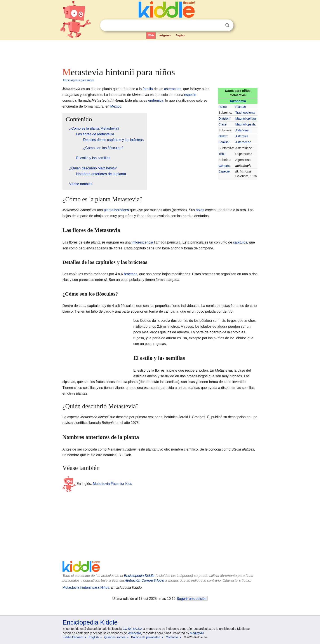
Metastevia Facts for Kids (113, 484)
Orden (223, 136)
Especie (224, 171)
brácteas (131, 274)
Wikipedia (135, 633)
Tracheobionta (245, 113)
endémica (156, 100)
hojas (200, 210)
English (180, 35)
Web (151, 35)
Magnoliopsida (246, 124)
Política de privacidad (146, 637)
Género (224, 166)
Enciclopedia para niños (79, 80)
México (116, 106)
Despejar (218, 25)
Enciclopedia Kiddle (139, 576)
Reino (223, 107)
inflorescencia (142, 242)
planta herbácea (116, 210)
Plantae (241, 107)
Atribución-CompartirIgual (145, 580)
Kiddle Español (73, 637)
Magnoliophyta (246, 118)
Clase (223, 124)
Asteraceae (243, 142)
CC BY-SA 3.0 (132, 629)
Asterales (242, 136)
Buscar (227, 25)
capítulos (240, 242)
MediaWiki (197, 633)
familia (148, 89)
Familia (224, 142)
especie (190, 95)
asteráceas (173, 89)
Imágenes (165, 35)
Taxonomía (238, 101)
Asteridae (242, 130)
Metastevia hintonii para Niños (86, 587)
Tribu (222, 154)
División (224, 118)
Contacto (172, 637)
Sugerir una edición (192, 599)
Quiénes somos (115, 637)
